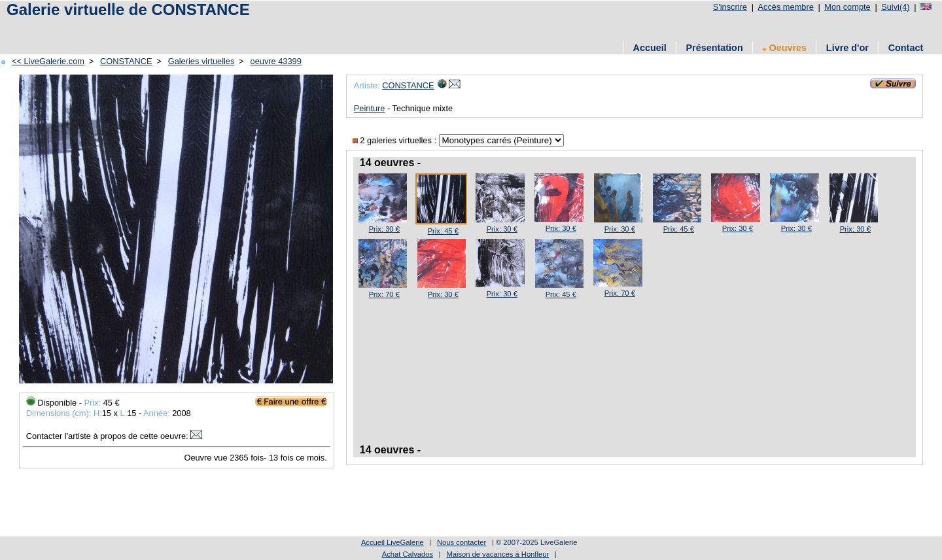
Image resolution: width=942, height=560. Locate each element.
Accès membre (785, 7)
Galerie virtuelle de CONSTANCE (128, 9)
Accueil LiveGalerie (392, 542)
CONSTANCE (126, 61)
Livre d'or (847, 48)
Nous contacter (462, 542)
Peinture (370, 108)
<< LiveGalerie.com (48, 61)
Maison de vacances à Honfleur (497, 554)
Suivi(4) (895, 7)
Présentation (715, 48)
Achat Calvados (408, 554)
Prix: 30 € (384, 229)
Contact (906, 48)
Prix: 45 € (443, 231)
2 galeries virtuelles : (396, 140)
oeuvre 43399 (276, 61)
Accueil (650, 48)
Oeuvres (784, 48)
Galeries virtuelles (201, 61)
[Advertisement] (241, 28)
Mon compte (847, 7)
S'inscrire (730, 7)
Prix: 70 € (384, 294)
